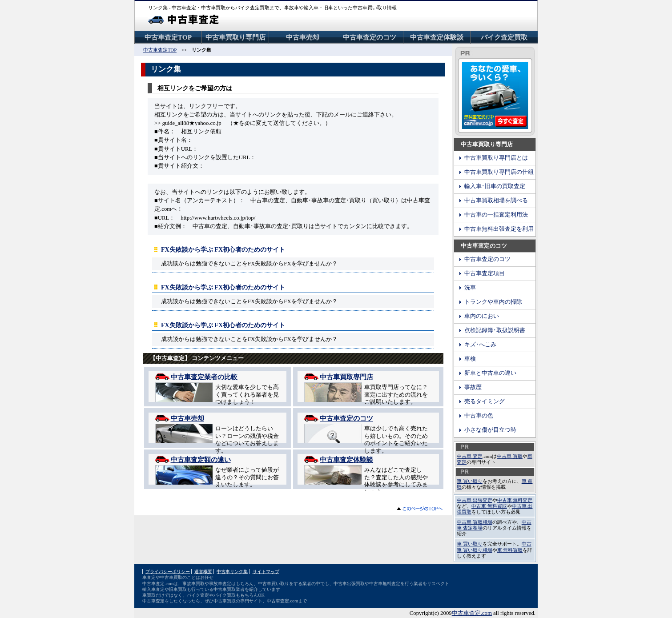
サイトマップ (266, 572)
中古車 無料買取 (489, 506)
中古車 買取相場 (475, 522)
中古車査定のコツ (370, 37)
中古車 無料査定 (515, 500)
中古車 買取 (510, 456)
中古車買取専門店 (346, 377)
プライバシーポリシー (168, 572)
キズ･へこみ (480, 345)
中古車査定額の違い (201, 459)
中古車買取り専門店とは (496, 158)
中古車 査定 (470, 456)
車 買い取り (470, 481)
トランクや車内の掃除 (493, 302)
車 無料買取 (510, 550)
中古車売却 (303, 37)
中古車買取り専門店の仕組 (499, 172)
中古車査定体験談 (437, 37)
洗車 (470, 288)
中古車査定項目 (485, 273)
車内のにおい (482, 316)
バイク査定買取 (504, 37)
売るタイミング (485, 401)
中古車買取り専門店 (235, 37)
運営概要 (203, 572)
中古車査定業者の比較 (204, 377)
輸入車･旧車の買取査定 (495, 186)
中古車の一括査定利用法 (496, 215)
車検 (470, 359)
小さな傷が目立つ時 (490, 430)
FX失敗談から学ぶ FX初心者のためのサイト (223, 249)
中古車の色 (479, 416)
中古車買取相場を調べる (496, 201)
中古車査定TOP (168, 37)
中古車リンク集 (232, 572)
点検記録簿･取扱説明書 (495, 330)
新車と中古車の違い (490, 373)
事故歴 (473, 387)
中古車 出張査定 (475, 500)
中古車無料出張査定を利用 (499, 229)
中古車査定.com (472, 613)
